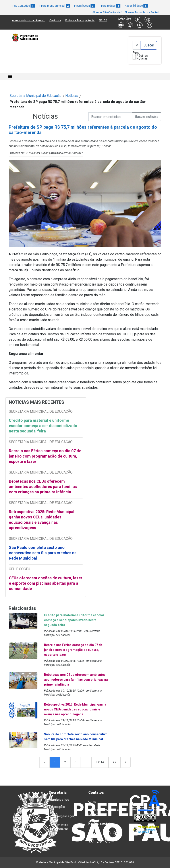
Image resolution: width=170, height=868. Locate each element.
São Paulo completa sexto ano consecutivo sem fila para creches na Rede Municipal (43, 553)
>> (114, 762)
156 (94, 802)
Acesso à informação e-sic (29, 20)
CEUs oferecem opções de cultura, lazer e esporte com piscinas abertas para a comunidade (46, 583)
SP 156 (103, 20)
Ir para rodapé (110, 6)
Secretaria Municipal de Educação (36, 96)
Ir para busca (84, 6)
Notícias (142, 58)
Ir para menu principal (54, 6)
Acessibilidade (136, 6)
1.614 (100, 762)
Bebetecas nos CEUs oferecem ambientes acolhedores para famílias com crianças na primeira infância (43, 487)
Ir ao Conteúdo (23, 6)
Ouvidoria (55, 20)
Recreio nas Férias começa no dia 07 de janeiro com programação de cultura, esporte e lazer (45, 456)
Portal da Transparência (80, 20)
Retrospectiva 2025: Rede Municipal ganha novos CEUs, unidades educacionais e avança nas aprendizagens (42, 520)
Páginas (142, 56)
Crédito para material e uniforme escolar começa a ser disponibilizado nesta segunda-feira (43, 426)
